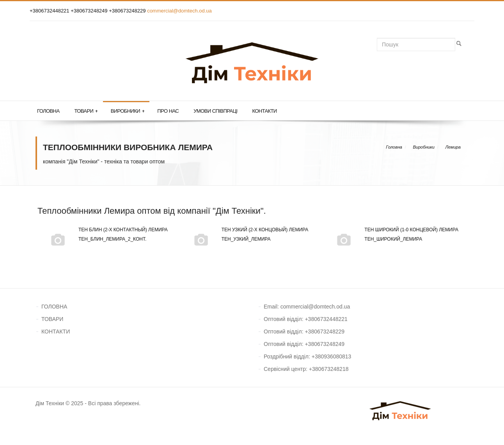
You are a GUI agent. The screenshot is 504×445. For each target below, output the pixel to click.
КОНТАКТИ (56, 332)
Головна (48, 111)
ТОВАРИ (52, 319)
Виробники (128, 111)
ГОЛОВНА (54, 307)
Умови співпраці (215, 111)
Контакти (264, 111)
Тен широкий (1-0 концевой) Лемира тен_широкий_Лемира (394, 234)
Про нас (168, 111)
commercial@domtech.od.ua (179, 11)
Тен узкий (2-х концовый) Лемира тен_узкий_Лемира (248, 234)
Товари (86, 111)
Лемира (453, 147)
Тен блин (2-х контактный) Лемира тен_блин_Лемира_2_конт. (106, 234)
